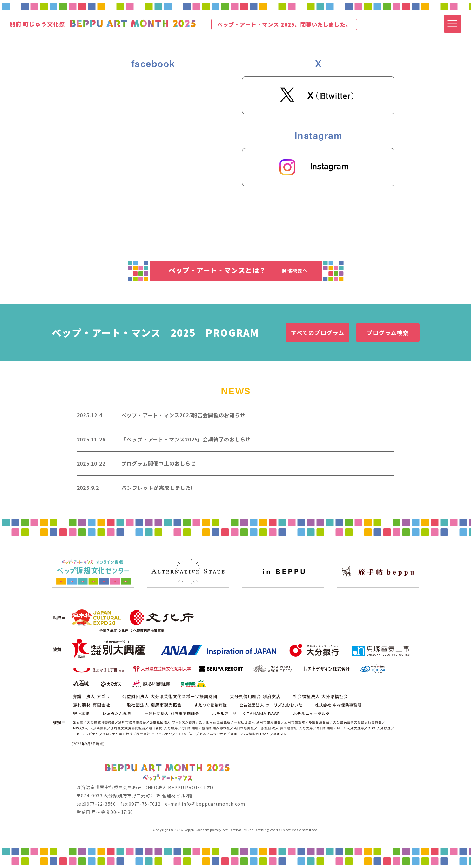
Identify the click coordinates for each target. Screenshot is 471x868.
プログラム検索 (388, 332)
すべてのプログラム (317, 332)
